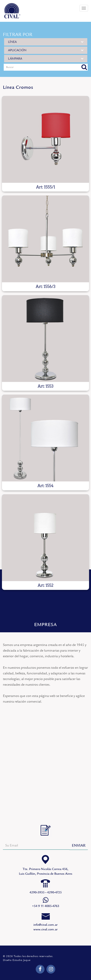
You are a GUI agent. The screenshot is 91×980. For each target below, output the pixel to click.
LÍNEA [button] (46, 42)
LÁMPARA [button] (46, 59)
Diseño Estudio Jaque (17, 960)
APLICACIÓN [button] (46, 50)
